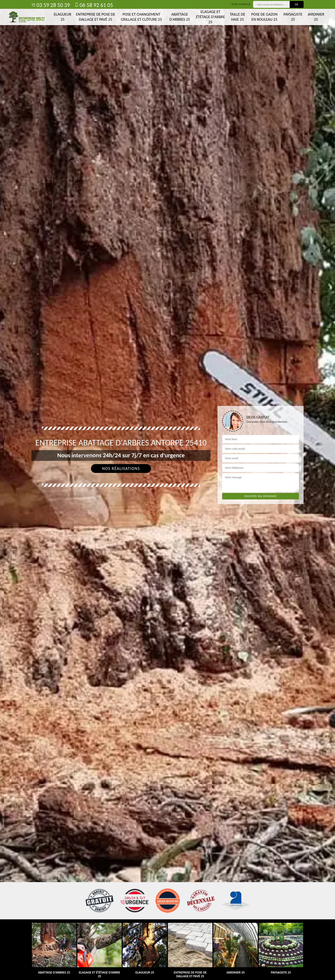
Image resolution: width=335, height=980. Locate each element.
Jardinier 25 (316, 17)
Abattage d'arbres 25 (180, 17)
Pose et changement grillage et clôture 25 (141, 17)
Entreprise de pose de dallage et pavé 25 (95, 17)
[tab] (167, 490)
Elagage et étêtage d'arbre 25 (211, 17)
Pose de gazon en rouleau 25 (264, 17)
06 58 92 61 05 (94, 5)
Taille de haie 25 (238, 17)
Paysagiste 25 (293, 17)
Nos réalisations (121, 468)
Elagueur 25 (62, 17)
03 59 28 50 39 (51, 5)
